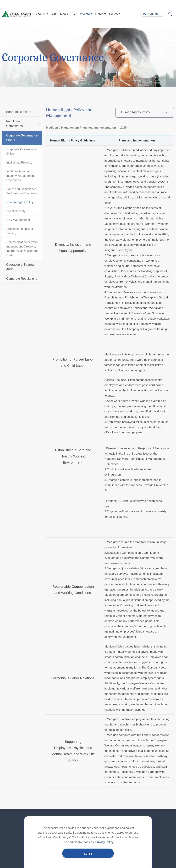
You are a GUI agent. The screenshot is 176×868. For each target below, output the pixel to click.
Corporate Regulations (22, 287)
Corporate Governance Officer (21, 160)
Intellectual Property (19, 171)
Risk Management (18, 229)
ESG (74, 14)
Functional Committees (14, 132)
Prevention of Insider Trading (20, 240)
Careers (101, 14)
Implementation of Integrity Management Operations (20, 185)
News (64, 14)
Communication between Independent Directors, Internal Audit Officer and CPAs (22, 257)
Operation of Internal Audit (20, 275)
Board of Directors (19, 120)
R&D (54, 14)
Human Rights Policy (20, 211)
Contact (114, 14)
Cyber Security (16, 220)
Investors (86, 14)
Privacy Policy (104, 842)
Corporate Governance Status (22, 146)
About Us (42, 14)
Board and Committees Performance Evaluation (22, 200)
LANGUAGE (151, 14)
